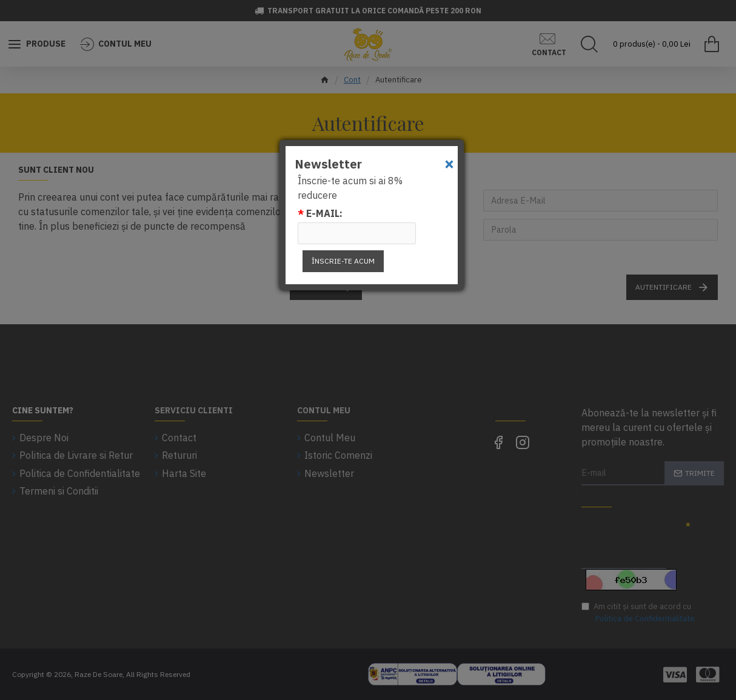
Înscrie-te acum (343, 261)
